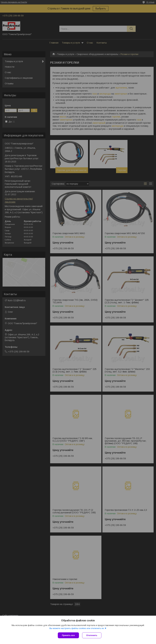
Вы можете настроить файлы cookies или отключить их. (77, 628)
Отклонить (92, 635)
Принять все (68, 635)
